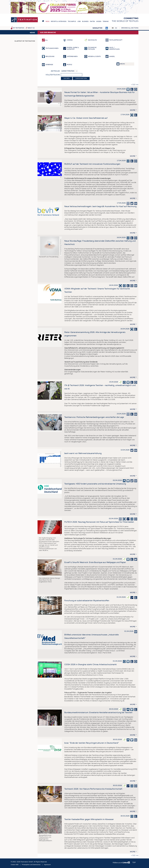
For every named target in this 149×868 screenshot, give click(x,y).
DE (113, 28)
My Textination (19, 28)
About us (31, 28)
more (133, 110)
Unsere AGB (15, 865)
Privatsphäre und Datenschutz (31, 865)
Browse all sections (130, 28)
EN (116, 28)
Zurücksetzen (81, 78)
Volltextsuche (53, 75)
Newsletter (97, 28)
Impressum (47, 865)
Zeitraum (55, 71)
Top (134, 863)
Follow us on (121, 863)
